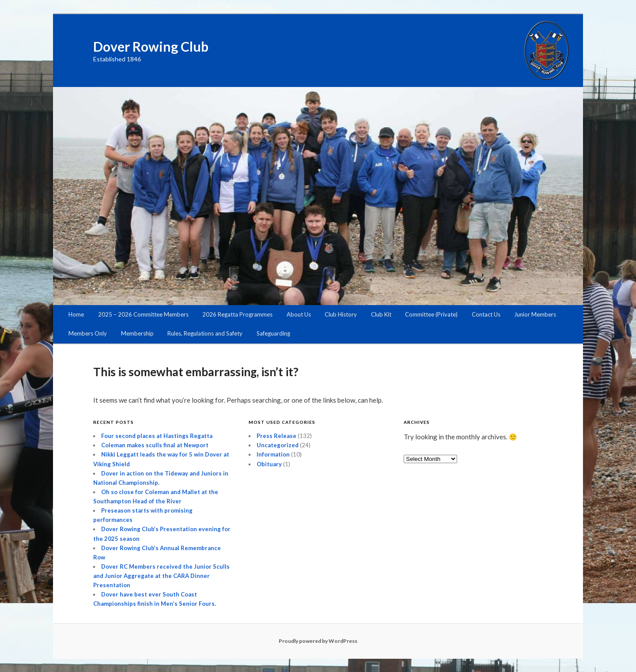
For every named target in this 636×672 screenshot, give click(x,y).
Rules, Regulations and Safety (205, 333)
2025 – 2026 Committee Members (143, 314)
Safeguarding (273, 333)
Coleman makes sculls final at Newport (155, 445)
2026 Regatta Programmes (237, 314)
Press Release (276, 436)
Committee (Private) (431, 314)
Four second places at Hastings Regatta (157, 436)
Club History (341, 314)
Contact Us (486, 314)
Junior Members (535, 314)
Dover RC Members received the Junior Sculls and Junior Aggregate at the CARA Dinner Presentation (161, 576)
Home (76, 314)
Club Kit (381, 314)
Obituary (269, 464)
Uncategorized (278, 445)
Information (273, 454)
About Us (299, 314)
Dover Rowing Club (151, 46)
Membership (137, 333)
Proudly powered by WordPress (318, 641)
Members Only (88, 333)
